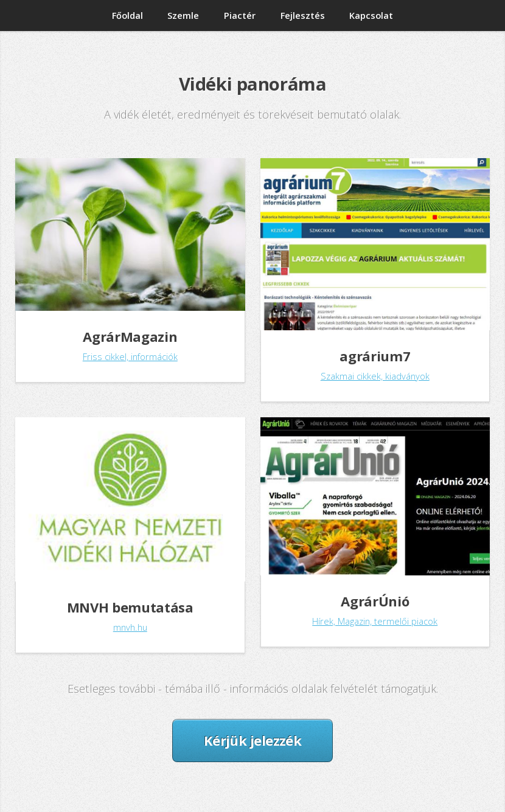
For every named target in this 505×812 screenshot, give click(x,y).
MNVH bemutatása (130, 607)
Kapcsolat (371, 15)
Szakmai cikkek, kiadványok (375, 376)
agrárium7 (375, 356)
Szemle (183, 15)
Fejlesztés (303, 15)
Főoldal (127, 15)
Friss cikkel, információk (130, 356)
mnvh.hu (130, 627)
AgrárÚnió (375, 601)
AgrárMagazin (130, 336)
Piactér (240, 15)
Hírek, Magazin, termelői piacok (375, 621)
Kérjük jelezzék (253, 740)
